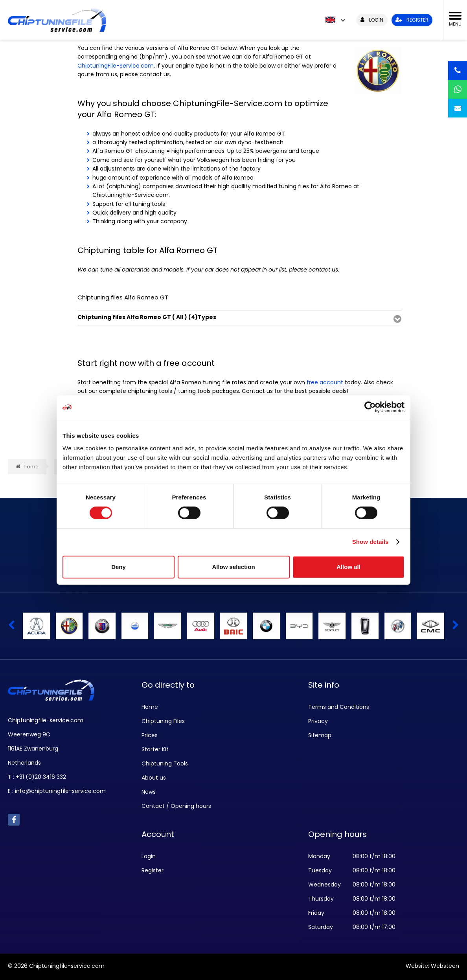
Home (150, 707)
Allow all (348, 567)
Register (153, 870)
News (149, 792)
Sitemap (320, 735)
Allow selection (233, 567)
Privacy (318, 721)
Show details (370, 542)
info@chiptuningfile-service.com (60, 791)
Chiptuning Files (163, 721)
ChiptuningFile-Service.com (116, 66)
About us (154, 778)
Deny (119, 567)
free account (325, 382)
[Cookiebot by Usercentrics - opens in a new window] (370, 407)
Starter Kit (155, 749)
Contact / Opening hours (176, 806)
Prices (150, 735)
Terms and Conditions (339, 707)
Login (149, 856)
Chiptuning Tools (165, 763)
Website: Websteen (432, 966)
